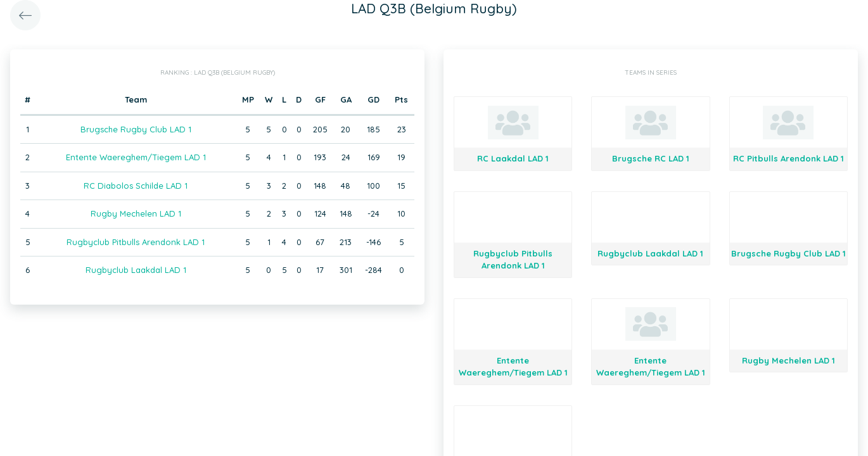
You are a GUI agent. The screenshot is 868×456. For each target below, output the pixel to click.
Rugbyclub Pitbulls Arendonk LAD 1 (136, 242)
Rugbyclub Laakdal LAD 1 (136, 270)
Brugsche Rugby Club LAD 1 (136, 129)
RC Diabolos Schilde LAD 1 (136, 186)
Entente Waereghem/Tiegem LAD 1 (136, 157)
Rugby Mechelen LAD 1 (136, 213)
